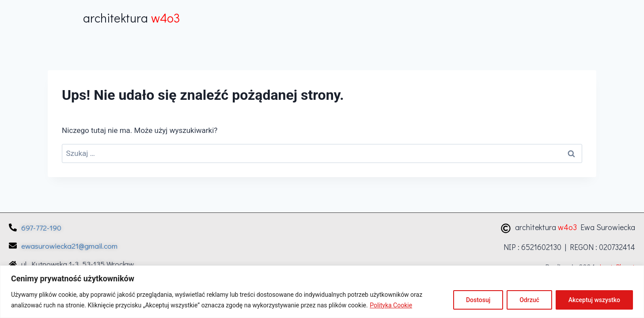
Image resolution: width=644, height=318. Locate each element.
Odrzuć (529, 300)
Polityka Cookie (391, 305)
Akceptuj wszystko (594, 300)
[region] (322, 292)
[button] (566, 17)
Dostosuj (478, 300)
